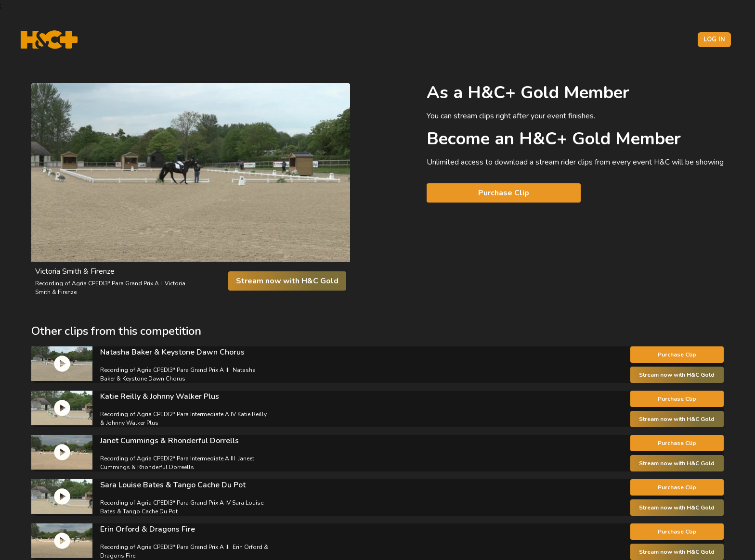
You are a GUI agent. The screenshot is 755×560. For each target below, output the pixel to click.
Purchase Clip (504, 193)
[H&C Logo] (49, 40)
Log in (714, 39)
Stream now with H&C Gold (287, 281)
